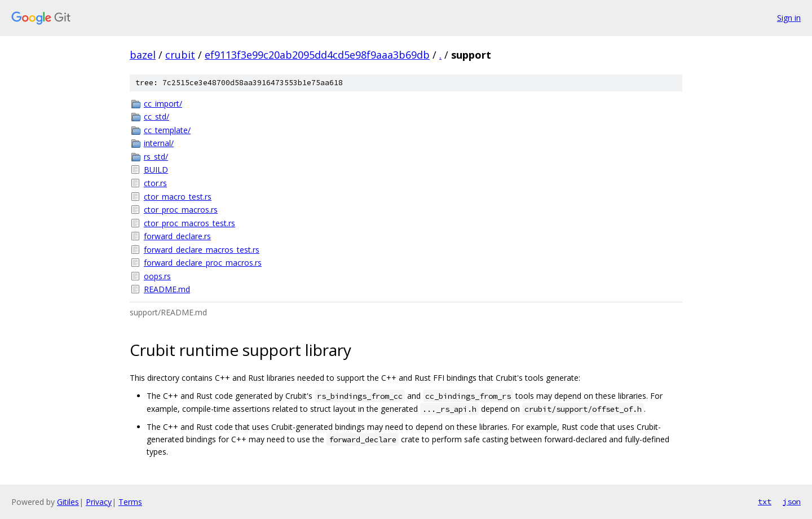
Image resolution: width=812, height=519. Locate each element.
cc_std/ (156, 116)
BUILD (156, 170)
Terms (130, 502)
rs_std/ (156, 157)
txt (765, 502)
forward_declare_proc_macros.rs (203, 263)
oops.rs (157, 276)
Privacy (99, 502)
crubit (180, 55)
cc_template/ (167, 130)
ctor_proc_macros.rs (181, 210)
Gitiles (68, 502)
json (792, 502)
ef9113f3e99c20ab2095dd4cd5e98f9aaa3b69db (317, 55)
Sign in (789, 18)
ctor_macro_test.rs (178, 197)
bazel (143, 55)
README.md (167, 289)
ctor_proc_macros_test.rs (189, 223)
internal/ (159, 143)
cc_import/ (163, 104)
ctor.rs (155, 183)
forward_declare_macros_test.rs (202, 250)
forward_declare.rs (177, 236)
